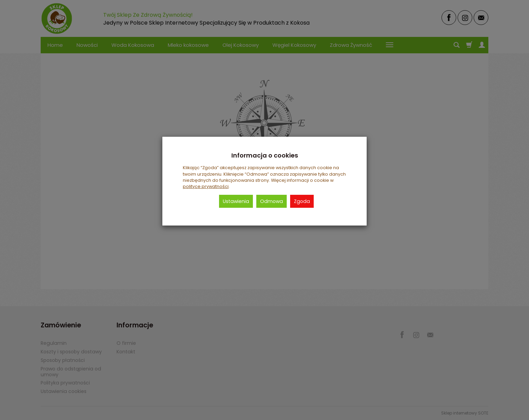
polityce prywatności (206, 186)
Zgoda (302, 201)
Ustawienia (236, 201)
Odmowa (272, 201)
